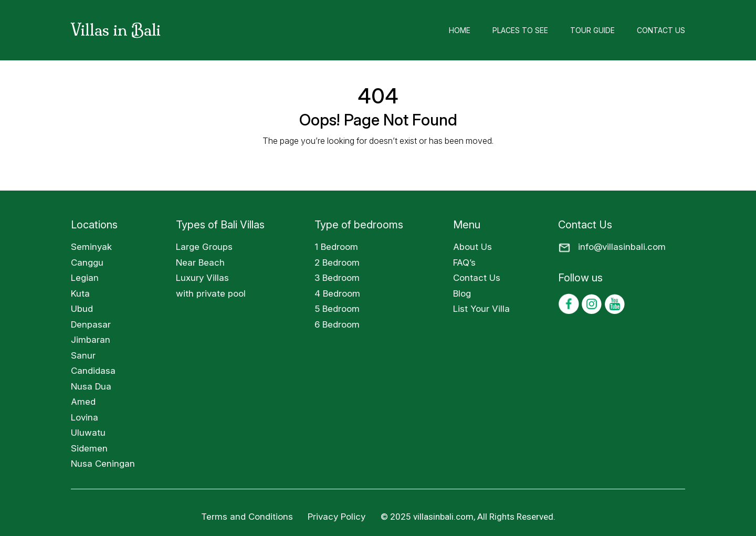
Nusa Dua (91, 386)
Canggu (87, 262)
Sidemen (89, 448)
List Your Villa (481, 309)
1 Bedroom (336, 247)
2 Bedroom (337, 262)
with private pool (211, 293)
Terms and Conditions (247, 517)
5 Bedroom (337, 309)
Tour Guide (592, 30)
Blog (462, 293)
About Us (472, 247)
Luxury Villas (202, 278)
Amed (83, 402)
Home (460, 30)
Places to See (520, 30)
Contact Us (661, 30)
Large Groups (204, 247)
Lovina (85, 417)
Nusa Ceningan (103, 464)
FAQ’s (464, 262)
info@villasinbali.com (622, 247)
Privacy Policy (338, 517)
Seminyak (91, 247)
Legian (85, 278)
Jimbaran (91, 340)
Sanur (83, 355)
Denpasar (91, 324)
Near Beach (200, 262)
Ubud (82, 309)
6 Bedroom (337, 324)
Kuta (80, 293)
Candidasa (93, 371)
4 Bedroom (337, 293)
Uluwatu (88, 433)
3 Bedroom (337, 278)
